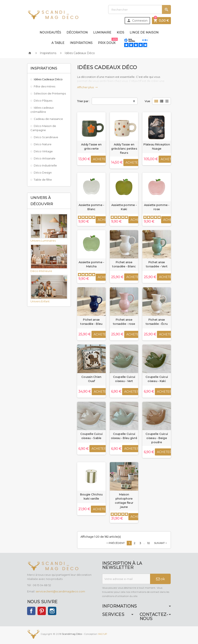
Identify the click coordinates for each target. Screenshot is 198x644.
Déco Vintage (43, 151)
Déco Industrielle (45, 165)
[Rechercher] (140, 9)
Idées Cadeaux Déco (48, 79)
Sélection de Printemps (50, 93)
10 (148, 543)
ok (160, 579)
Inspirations (81, 43)
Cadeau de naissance (48, 119)
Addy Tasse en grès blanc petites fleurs (124, 149)
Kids (120, 32)
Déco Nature (43, 144)
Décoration (77, 32)
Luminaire (102, 32)
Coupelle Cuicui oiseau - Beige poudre (157, 438)
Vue (147, 101)
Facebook (31, 611)
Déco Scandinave (46, 137)
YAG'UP (103, 634)
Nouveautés (50, 32)
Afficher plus (87, 87)
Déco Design (43, 172)
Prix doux (108, 41)
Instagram (52, 611)
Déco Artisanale (45, 158)
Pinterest (42, 611)
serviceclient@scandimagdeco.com (60, 591)
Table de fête (43, 180)
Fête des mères (44, 86)
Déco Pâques (43, 101)
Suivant (161, 543)
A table (58, 43)
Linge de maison (144, 32)
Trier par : (83, 101)
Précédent (115, 543)
